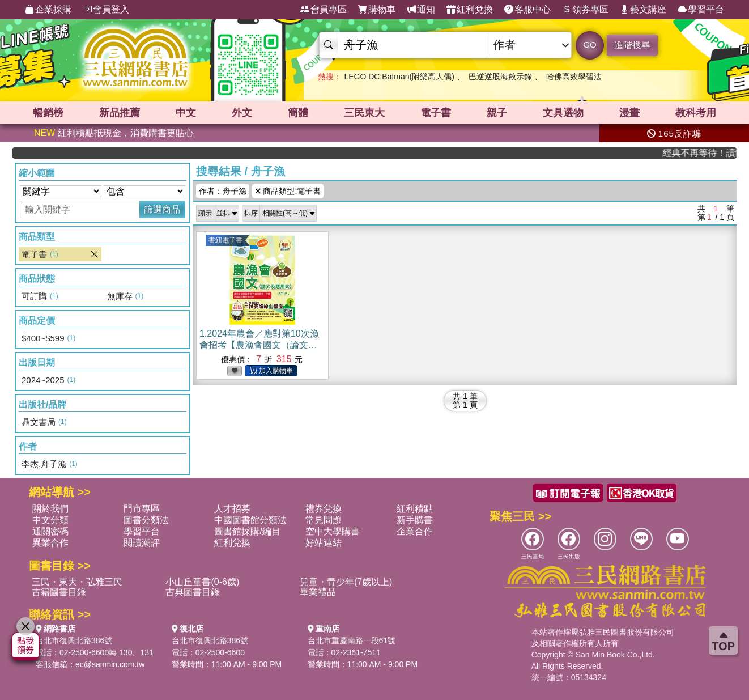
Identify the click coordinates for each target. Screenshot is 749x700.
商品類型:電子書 (288, 191)
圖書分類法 (146, 520)
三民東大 (364, 113)
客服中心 (527, 10)
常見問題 (324, 520)
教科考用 (696, 113)
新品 (120, 113)
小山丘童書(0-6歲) (202, 582)
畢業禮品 (318, 592)
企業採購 (48, 10)
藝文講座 (643, 10)
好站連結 (324, 543)
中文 (186, 113)
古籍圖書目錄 (59, 592)
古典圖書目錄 (193, 592)
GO (590, 44)
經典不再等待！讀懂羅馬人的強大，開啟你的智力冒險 (706, 153)
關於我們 (50, 509)
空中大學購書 (333, 531)
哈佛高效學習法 (574, 77)
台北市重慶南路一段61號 (352, 640)
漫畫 (629, 113)
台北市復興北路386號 (74, 640)
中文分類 (50, 520)
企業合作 (415, 531)
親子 (497, 113)
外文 (242, 113)
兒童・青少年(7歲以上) (346, 582)
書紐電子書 (225, 240)
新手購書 (415, 520)
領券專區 (585, 10)
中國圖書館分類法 (250, 520)
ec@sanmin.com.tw (110, 664)
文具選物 (563, 113)
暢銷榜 (48, 113)
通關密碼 (50, 531)
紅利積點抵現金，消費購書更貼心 (114, 133)
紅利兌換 (470, 10)
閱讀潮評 (142, 543)
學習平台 (701, 10)
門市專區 (142, 509)
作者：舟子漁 (223, 191)
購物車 (377, 10)
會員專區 (324, 10)
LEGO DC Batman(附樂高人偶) (399, 77)
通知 (421, 10)
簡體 (298, 113)
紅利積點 (415, 509)
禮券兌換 (324, 509)
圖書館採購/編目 (247, 531)
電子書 (436, 113)
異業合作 (50, 543)
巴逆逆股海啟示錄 (500, 77)
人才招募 (232, 509)
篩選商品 (162, 209)
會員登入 (106, 10)
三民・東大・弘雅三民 (77, 582)
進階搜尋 (632, 45)
